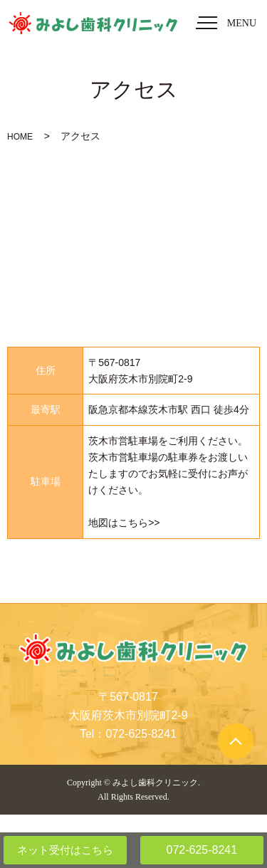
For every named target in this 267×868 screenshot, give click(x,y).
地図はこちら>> (124, 523)
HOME (20, 137)
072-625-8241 (201, 850)
